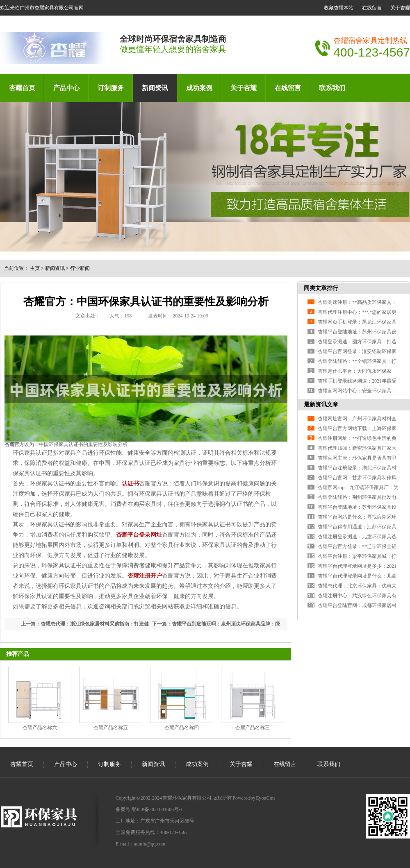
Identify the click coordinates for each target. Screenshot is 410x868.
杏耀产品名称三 (253, 727)
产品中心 (66, 88)
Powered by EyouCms (254, 798)
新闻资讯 (155, 88)
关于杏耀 (400, 8)
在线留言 (372, 8)
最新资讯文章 (321, 405)
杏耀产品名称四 (182, 727)
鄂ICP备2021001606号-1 (157, 809)
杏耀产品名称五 (111, 727)
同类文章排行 (321, 288)
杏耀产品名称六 (40, 727)
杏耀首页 (22, 88)
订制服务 (111, 88)
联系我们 (332, 88)
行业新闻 (80, 268)
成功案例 (199, 88)
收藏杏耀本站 (339, 8)
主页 (35, 268)
